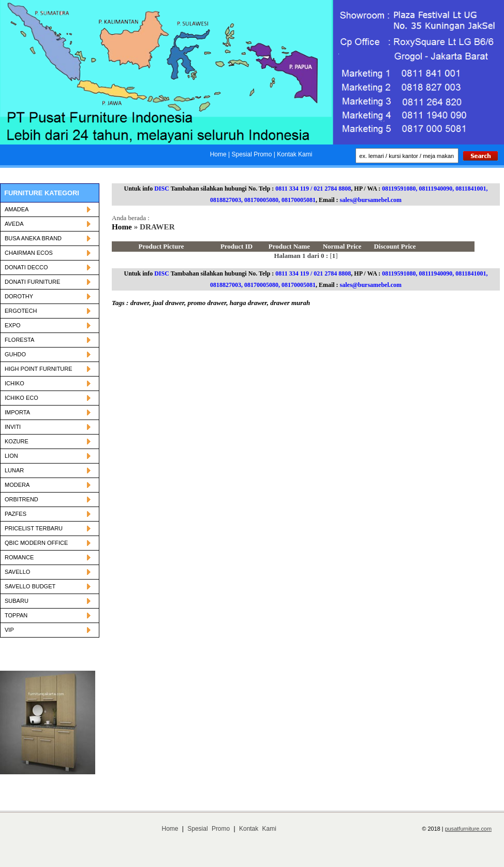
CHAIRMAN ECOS (48, 253)
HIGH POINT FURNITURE (48, 369)
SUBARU (48, 601)
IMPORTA (48, 412)
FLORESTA (48, 340)
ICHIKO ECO (48, 398)
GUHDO (48, 354)
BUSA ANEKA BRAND (48, 238)
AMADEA (48, 209)
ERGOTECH (48, 311)
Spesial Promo (209, 829)
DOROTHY (48, 296)
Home (123, 227)
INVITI (48, 427)
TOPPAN (48, 615)
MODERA (48, 485)
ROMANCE (48, 557)
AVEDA (48, 224)
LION (48, 456)
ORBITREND (48, 499)
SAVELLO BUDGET (48, 586)
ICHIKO (48, 383)
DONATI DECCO (48, 267)
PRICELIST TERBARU (48, 528)
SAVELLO (48, 572)
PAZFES (48, 514)
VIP (48, 630)
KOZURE (48, 441)
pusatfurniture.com (468, 829)
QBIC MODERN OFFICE (48, 543)
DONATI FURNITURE (48, 282)
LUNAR (48, 470)
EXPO (48, 325)
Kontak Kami (258, 829)
